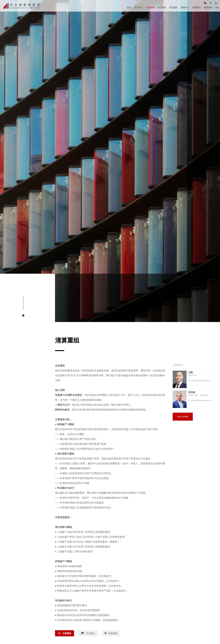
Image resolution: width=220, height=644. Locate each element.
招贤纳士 (197, 7)
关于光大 (139, 7)
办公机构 (162, 7)
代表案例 (65, 633)
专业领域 (150, 7)
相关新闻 (111, 633)
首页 (129, 7)
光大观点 (88, 633)
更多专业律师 (183, 417)
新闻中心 (185, 7)
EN (217, 7)
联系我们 (208, 7)
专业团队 (173, 7)
